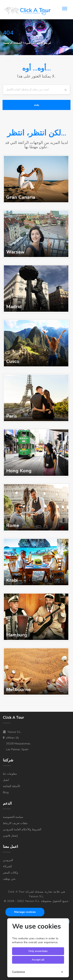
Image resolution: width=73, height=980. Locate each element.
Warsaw (15, 252)
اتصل (6, 780)
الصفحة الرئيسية (13, 43)
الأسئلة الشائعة (11, 786)
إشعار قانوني (10, 836)
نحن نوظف (9, 879)
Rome (13, 525)
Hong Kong (19, 471)
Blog (6, 792)
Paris (12, 416)
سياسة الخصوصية (13, 817)
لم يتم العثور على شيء (38, 43)
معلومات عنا (10, 774)
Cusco (13, 361)
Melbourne (18, 690)
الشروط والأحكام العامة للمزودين (22, 829)
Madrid (14, 307)
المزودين (8, 860)
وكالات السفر (11, 873)
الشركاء (7, 866)
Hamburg (17, 635)
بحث (36, 105)
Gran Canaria (21, 197)
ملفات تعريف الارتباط (15, 823)
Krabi (12, 580)
